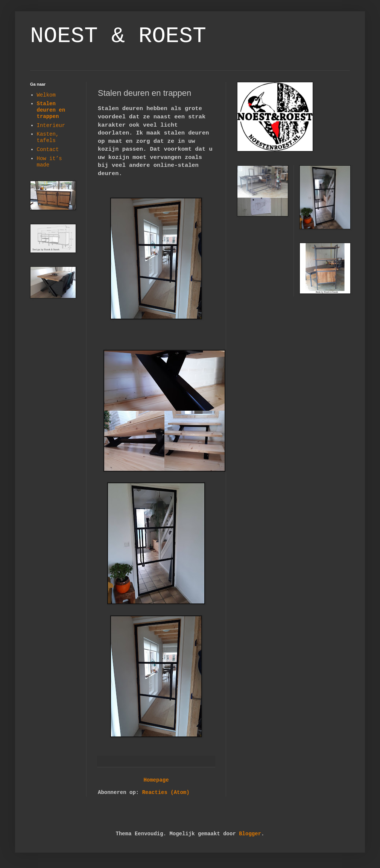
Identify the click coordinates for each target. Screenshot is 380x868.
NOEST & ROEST (118, 36)
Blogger (250, 834)
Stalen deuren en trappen (51, 110)
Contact (48, 150)
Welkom (46, 95)
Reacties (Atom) (166, 792)
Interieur (51, 126)
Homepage (156, 780)
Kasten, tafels (48, 137)
